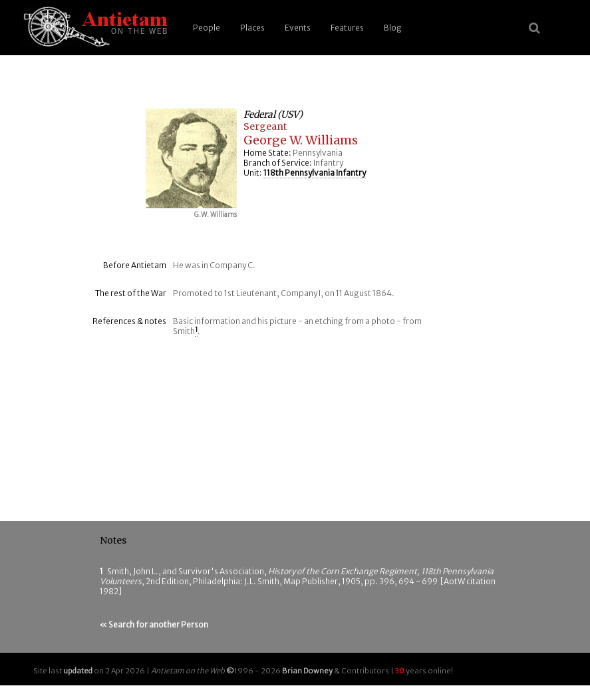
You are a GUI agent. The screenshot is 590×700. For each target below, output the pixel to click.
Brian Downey (307, 671)
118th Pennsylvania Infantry (315, 173)
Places (252, 28)
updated (78, 671)
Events (298, 28)
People (207, 28)
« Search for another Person (154, 624)
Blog (393, 28)
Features (347, 28)
